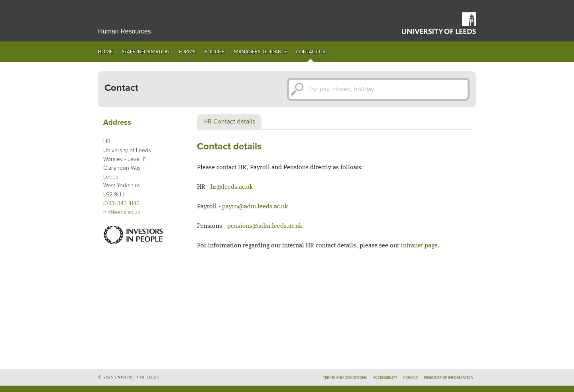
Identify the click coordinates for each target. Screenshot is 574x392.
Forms (187, 52)
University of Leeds (439, 23)
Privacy (411, 377)
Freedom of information (448, 377)
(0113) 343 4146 (121, 203)
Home (105, 52)
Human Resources (125, 31)
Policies (214, 52)
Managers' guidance (260, 52)
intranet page (419, 246)
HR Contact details (229, 122)
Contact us (311, 52)
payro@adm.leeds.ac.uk (255, 207)
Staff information (146, 52)
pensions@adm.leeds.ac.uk (265, 226)
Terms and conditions (345, 377)
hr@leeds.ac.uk (122, 212)
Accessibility (385, 377)
